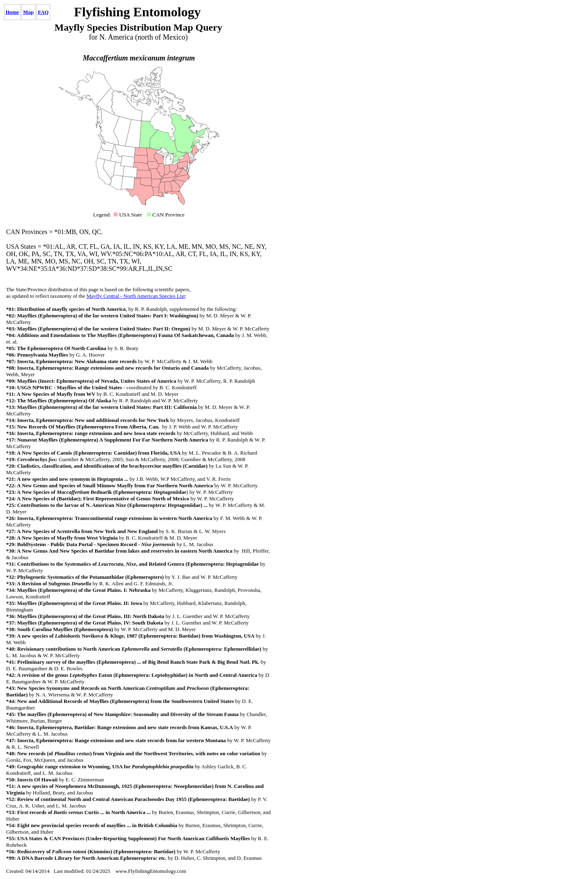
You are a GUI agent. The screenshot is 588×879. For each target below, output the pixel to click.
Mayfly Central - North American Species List (136, 296)
